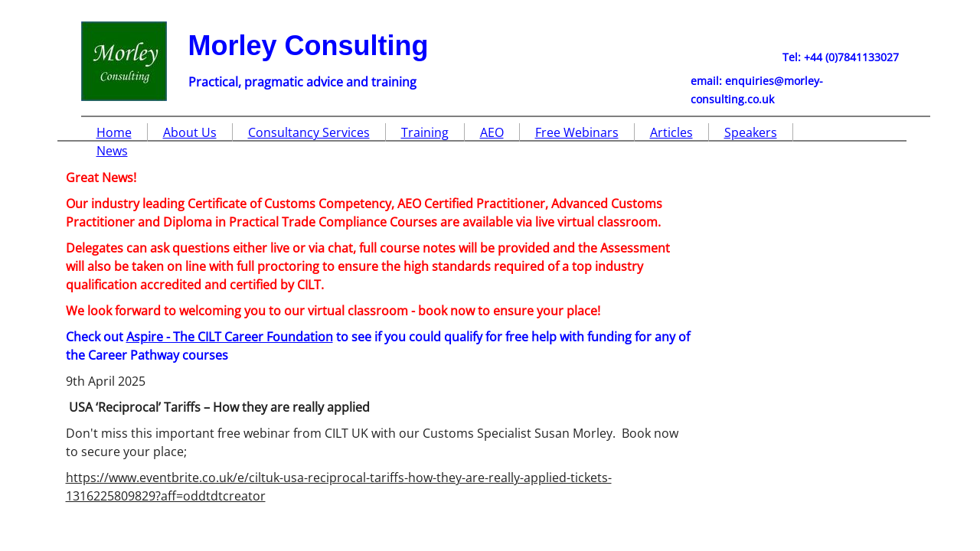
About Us (190, 132)
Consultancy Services (309, 132)
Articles (671, 132)
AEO (492, 132)
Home (114, 132)
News (112, 151)
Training (425, 132)
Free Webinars (577, 132)
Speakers (751, 132)
